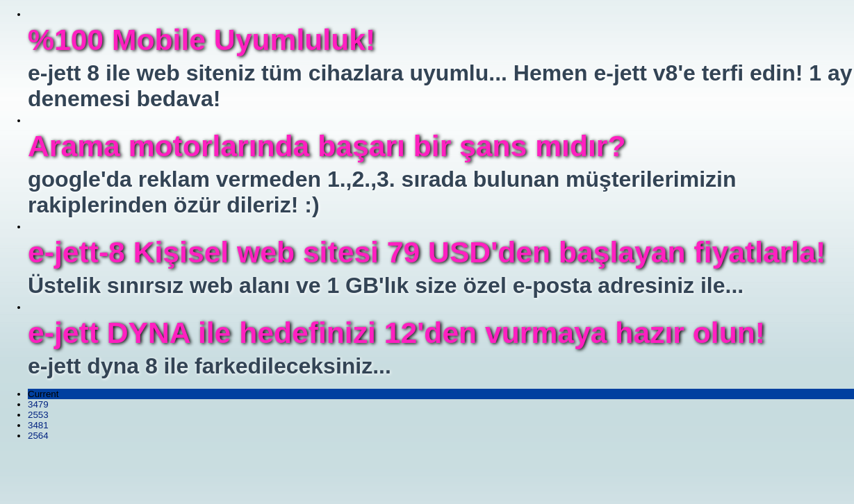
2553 (38, 415)
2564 (38, 436)
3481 (38, 425)
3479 (38, 404)
